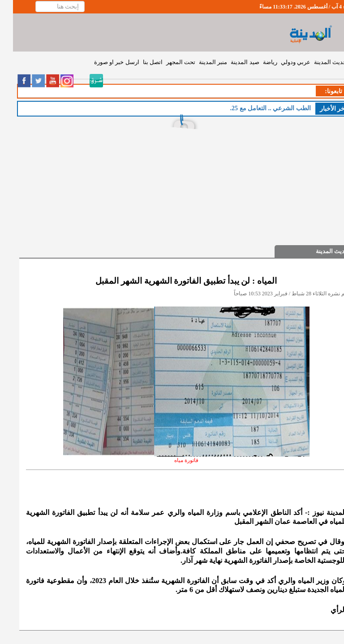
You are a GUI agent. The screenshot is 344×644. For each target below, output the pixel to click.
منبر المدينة (200, 62)
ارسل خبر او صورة (104, 62)
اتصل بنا (140, 62)
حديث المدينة (317, 62)
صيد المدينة (232, 62)
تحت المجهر (168, 62)
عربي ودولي (283, 62)
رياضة (257, 62)
